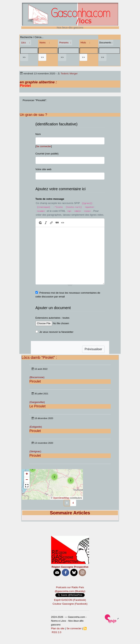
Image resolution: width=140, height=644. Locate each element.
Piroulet (35, 381)
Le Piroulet (37, 406)
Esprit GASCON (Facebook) (70, 600)
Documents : (106, 43)
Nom (38, 134)
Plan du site (58, 628)
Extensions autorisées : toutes (52, 318)
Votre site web (43, 169)
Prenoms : (65, 43)
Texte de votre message (50, 199)
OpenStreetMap (61, 498)
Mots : (85, 43)
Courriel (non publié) (47, 154)
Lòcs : (26, 43)
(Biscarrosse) (37, 377)
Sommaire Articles (70, 513)
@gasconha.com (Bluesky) (70, 591)
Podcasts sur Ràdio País (70, 587)
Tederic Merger (69, 73)
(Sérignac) (35, 451)
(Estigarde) (36, 427)
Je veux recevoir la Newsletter (56, 332)
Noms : (45, 43)
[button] (71, 481)
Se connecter (44, 146)
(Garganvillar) (37, 402)
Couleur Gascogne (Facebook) (70, 604)
